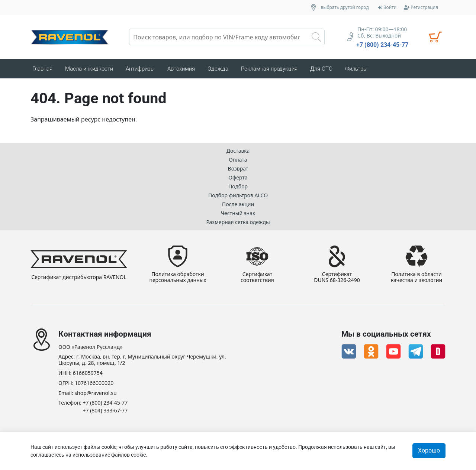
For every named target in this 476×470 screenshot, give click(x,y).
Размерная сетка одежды (238, 222)
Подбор (238, 186)
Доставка (238, 151)
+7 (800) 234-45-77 (382, 45)
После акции (238, 204)
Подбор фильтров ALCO (238, 195)
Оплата (238, 160)
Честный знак (238, 213)
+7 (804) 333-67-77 (105, 411)
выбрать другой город (345, 7)
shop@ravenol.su (95, 393)
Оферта (238, 177)
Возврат (238, 168)
